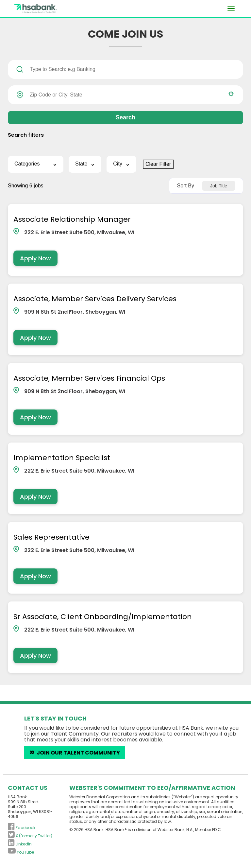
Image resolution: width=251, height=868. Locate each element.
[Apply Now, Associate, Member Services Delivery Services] (35, 339)
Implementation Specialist (61, 460)
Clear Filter (158, 164)
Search (125, 117)
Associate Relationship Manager (72, 220)
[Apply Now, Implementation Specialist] (35, 499)
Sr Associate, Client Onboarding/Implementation (102, 620)
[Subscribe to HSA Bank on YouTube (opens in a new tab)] (21, 855)
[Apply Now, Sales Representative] (35, 579)
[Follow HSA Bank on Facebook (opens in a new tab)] (22, 831)
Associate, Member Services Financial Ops (89, 380)
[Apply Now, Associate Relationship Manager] (35, 259)
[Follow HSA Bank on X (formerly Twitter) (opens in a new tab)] (30, 839)
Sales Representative (51, 540)
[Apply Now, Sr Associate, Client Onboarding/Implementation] (35, 659)
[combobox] (125, 95)
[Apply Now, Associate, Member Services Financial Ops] (35, 418)
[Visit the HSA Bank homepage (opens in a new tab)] (57, 8)
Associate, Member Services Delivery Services (95, 300)
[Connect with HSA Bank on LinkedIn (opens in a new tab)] (20, 847)
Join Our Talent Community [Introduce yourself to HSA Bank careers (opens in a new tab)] (78, 756)
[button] (231, 94)
